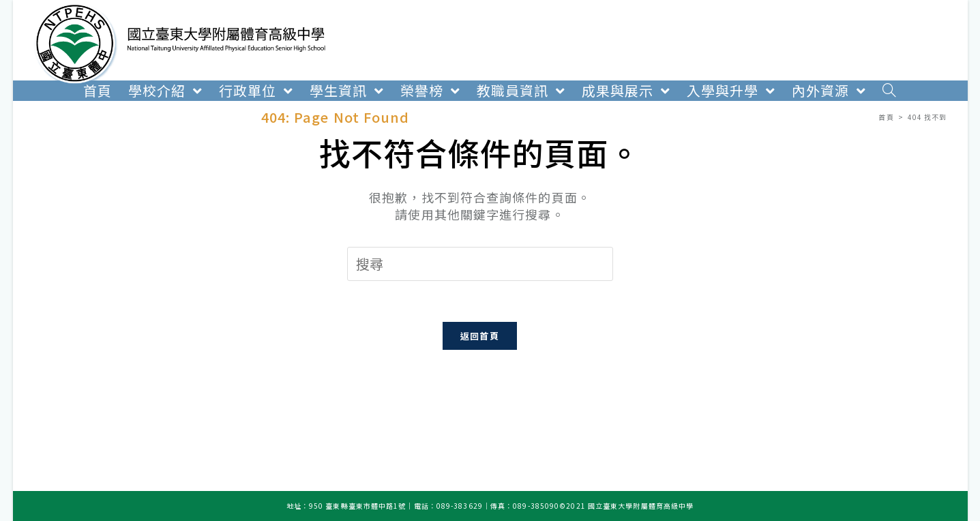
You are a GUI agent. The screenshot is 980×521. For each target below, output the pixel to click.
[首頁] (886, 117)
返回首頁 (480, 336)
